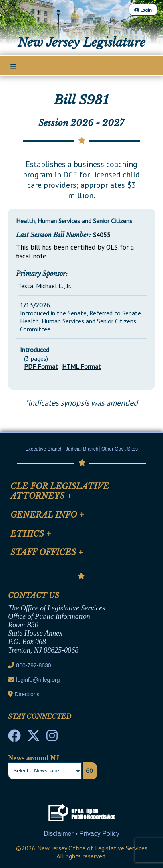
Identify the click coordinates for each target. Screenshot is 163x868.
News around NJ (34, 758)
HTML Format (81, 366)
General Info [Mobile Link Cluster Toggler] (47, 515)
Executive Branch (44, 449)
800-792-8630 (33, 665)
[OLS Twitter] (34, 738)
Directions (27, 694)
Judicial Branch (82, 449)
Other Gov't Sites (120, 449)
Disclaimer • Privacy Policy (81, 834)
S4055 (102, 235)
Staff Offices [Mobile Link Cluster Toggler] (47, 552)
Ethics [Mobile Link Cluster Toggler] (31, 534)
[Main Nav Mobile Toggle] (13, 66)
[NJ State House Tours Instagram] (52, 738)
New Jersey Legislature (81, 42)
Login (143, 10)
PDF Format (41, 366)
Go (89, 771)
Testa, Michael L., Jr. (45, 286)
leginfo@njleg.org (38, 680)
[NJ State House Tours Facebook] (14, 738)
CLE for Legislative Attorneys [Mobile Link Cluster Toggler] (60, 491)
